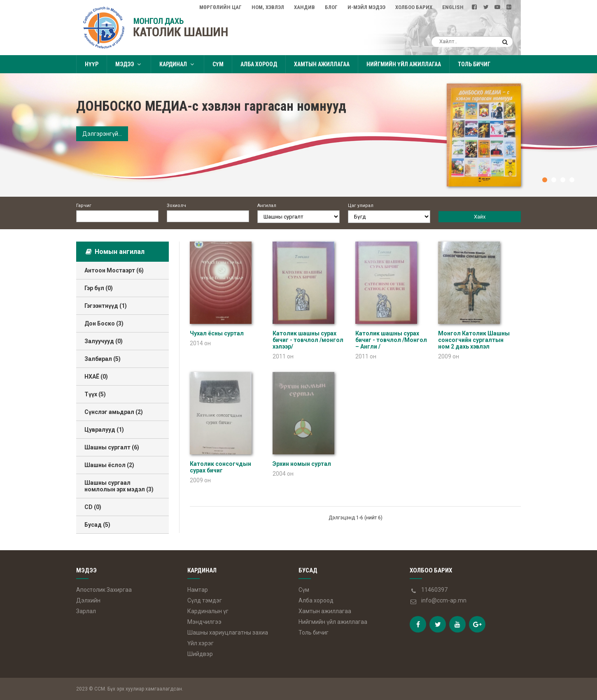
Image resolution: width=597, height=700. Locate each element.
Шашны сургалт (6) (112, 447)
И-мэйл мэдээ (366, 7)
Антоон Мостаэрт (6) (114, 270)
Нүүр (92, 64)
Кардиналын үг (208, 611)
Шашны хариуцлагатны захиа (228, 633)
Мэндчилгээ (204, 622)
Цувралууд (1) (104, 430)
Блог (331, 7)
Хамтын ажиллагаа (322, 64)
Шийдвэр (200, 654)
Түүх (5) (95, 394)
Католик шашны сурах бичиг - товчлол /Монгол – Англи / (391, 340)
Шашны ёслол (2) (109, 465)
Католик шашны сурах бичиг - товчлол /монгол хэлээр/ (308, 340)
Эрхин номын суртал (302, 464)
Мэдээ (129, 64)
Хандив (304, 7)
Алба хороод (259, 64)
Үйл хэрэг (201, 643)
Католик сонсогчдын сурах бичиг (220, 467)
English (453, 7)
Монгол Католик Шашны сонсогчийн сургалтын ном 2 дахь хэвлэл (474, 340)
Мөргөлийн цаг (220, 7)
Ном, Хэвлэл (268, 7)
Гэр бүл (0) (99, 288)
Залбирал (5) (103, 359)
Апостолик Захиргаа (104, 590)
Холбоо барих (414, 7)
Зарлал (86, 611)
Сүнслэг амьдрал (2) (114, 412)
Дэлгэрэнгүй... (102, 134)
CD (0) (93, 507)
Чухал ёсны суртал (217, 333)
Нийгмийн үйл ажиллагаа (404, 64)
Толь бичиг (474, 64)
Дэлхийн (88, 600)
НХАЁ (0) (96, 377)
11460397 (434, 590)
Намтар (198, 590)
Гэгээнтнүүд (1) (106, 306)
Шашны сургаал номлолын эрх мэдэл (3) (119, 486)
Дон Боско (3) (104, 323)
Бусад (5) (97, 525)
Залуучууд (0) (104, 341)
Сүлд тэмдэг (205, 600)
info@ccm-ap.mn (444, 600)
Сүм (218, 64)
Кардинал (177, 64)
